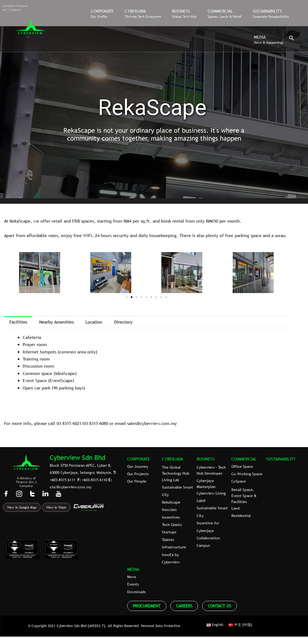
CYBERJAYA (172, 459)
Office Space (242, 466)
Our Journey (138, 466)
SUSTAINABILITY (281, 459)
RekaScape (171, 502)
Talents (168, 540)
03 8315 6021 (69, 423)
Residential (241, 516)
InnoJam (169, 510)
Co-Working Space (247, 474)
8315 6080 (99, 423)
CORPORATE (139, 459)
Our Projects (138, 474)
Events (133, 584)
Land (236, 508)
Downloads (136, 592)
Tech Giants (172, 525)
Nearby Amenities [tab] (56, 322)
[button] (292, 39)
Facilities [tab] (18, 322)
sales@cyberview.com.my (152, 423)
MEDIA (133, 569)
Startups (169, 532)
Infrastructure (174, 547)
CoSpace (239, 481)
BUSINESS (206, 459)
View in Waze (56, 507)
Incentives (171, 517)
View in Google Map (22, 507)
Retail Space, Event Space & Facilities (244, 496)
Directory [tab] (123, 322)
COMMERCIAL (244, 459)
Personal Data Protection (161, 626)
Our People (137, 481)
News (132, 577)
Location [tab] (94, 322)
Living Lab (171, 480)
